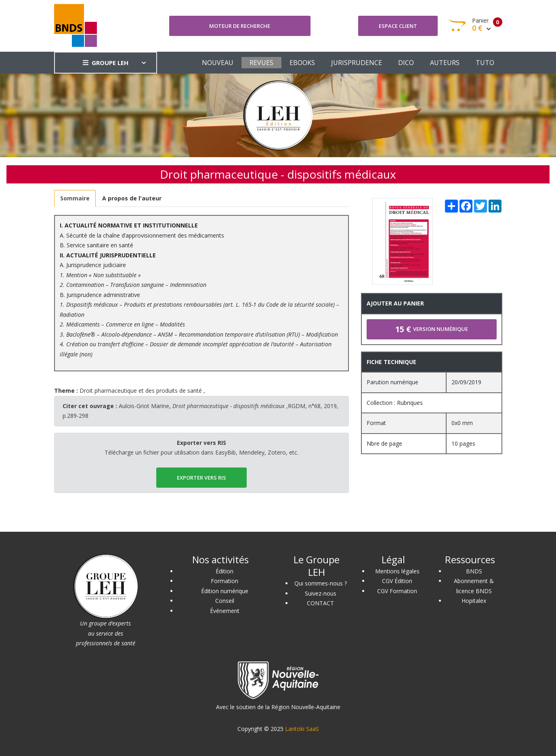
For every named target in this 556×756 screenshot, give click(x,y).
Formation (224, 581)
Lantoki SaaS (302, 729)
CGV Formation (397, 591)
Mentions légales (397, 571)
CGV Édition (397, 581)
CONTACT (320, 603)
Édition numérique (225, 591)
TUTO (485, 63)
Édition (224, 571)
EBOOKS (302, 63)
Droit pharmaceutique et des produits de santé (141, 391)
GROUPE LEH (106, 63)
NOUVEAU (218, 63)
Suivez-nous (321, 593)
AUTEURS (445, 63)
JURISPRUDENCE (357, 63)
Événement (225, 611)
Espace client (398, 26)
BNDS (474, 571)
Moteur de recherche (240, 26)
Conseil (225, 601)
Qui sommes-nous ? (321, 583)
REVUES (261, 63)
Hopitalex (474, 601)
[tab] (75, 199)
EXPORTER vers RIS (201, 478)
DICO (406, 63)
